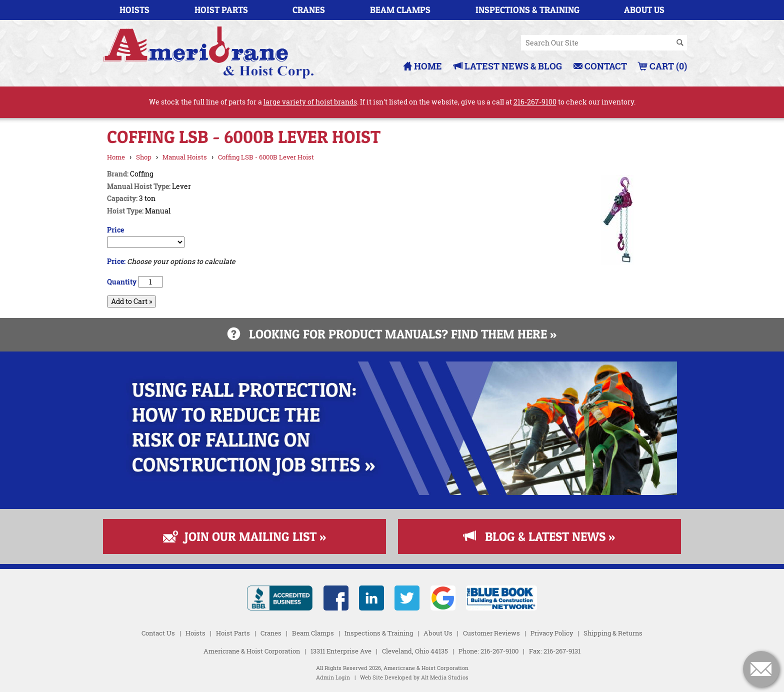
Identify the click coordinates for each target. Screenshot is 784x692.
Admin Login (333, 677)
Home (422, 66)
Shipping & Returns (613, 633)
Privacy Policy (552, 633)
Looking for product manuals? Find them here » (392, 334)
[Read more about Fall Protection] (392, 492)
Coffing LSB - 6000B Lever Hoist (266, 157)
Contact (600, 66)
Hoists (134, 10)
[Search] (680, 43)
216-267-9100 (535, 102)
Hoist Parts (221, 10)
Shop (144, 157)
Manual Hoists (185, 157)
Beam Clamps (400, 10)
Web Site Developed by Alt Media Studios (414, 677)
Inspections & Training (527, 10)
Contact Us (158, 633)
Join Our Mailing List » (244, 536)
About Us (644, 10)
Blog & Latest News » (539, 536)
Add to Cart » (131, 301)
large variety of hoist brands (310, 102)
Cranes (309, 10)
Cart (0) (663, 66)
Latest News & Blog (508, 66)
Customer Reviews (491, 633)
